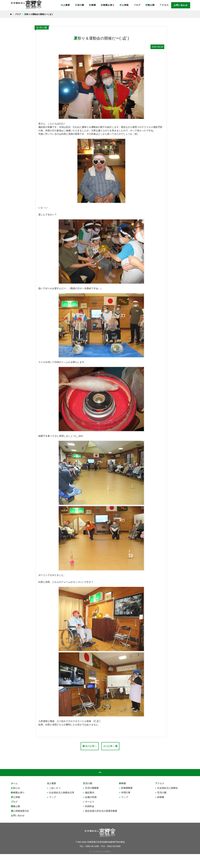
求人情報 (124, 5)
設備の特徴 (91, 811)
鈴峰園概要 (127, 802)
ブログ (137, 5)
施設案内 (90, 806)
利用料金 (90, 820)
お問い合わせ (181, 5)
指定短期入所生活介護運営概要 (101, 825)
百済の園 (80, 5)
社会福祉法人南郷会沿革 (62, 806)
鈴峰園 (92, 5)
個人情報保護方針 (20, 825)
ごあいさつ (55, 802)
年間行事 (126, 806)
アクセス (164, 5)
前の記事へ (90, 760)
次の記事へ (110, 760)
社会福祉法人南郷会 (168, 802)
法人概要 (65, 5)
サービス (90, 815)
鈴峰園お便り (108, 5)
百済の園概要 (92, 802)
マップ (52, 811)
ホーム (14, 797)
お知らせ (15, 802)
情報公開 (150, 5)
